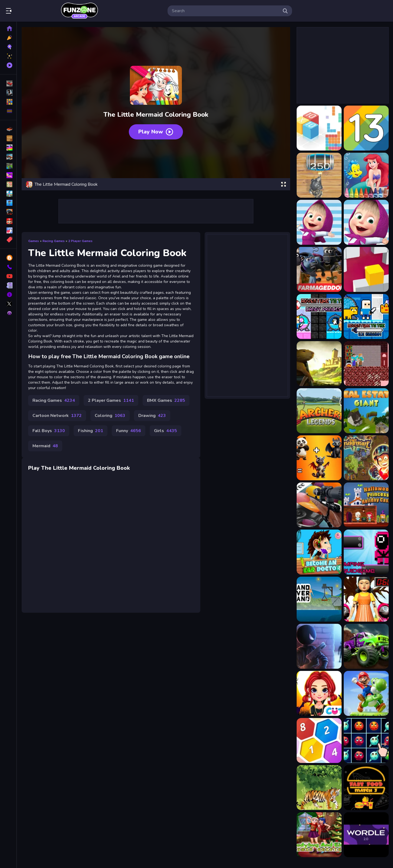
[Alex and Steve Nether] (366, 364)
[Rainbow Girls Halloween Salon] (319, 693)
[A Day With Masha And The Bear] (319, 222)
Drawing (152, 416)
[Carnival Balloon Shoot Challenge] (319, 505)
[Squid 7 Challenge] (366, 599)
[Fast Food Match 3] (366, 788)
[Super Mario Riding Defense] (366, 693)
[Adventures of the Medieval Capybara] (319, 364)
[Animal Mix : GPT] (319, 458)
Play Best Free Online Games (79, 11)
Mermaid (45, 446)
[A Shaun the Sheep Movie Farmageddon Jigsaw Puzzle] (319, 269)
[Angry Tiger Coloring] (319, 788)
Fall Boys (49, 431)
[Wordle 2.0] (366, 835)
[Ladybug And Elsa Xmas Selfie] (319, 835)
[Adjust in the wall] (366, 269)
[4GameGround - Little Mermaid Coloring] (366, 175)
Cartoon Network (57, 416)
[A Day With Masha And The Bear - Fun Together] (366, 222)
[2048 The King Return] (319, 175)
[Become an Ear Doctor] (319, 552)
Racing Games (54, 241)
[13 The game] (366, 128)
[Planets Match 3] (366, 740)
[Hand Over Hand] (319, 599)
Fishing (91, 431)
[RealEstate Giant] (366, 411)
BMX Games (166, 400)
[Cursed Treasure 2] (366, 458)
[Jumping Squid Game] (366, 552)
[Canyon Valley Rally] (366, 646)
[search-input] (225, 11)
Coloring (110, 416)
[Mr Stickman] (319, 646)
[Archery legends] (319, 411)
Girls (166, 431)
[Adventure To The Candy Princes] (319, 316)
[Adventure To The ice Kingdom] (366, 316)
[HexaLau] (319, 740)
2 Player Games (80, 241)
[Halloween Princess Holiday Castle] (366, 505)
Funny (129, 431)
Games (34, 241)
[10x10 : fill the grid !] (319, 128)
